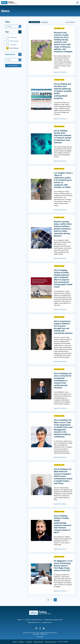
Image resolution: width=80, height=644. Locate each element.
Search (9, 26)
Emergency (21, 642)
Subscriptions (47, 622)
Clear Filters (45, 22)
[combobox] (13, 60)
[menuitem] (20, 620)
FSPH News (12, 38)
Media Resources (34, 622)
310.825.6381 (40, 637)
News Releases (13, 48)
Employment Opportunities (54, 620)
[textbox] (13, 60)
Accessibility (29, 642)
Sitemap (15, 642)
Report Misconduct (38, 642)
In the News (12, 45)
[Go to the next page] (55, 600)
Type (13, 32)
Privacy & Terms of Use (51, 642)
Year (8, 60)
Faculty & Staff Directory (33, 620)
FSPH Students (13, 41)
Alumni (20, 620)
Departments (13, 54)
